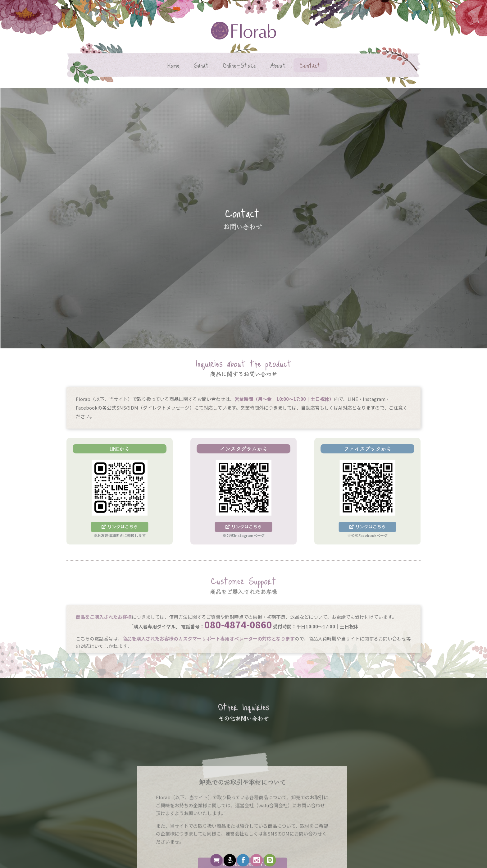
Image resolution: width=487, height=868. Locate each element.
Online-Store (239, 65)
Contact (310, 65)
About (278, 65)
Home (173, 65)
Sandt (201, 65)
